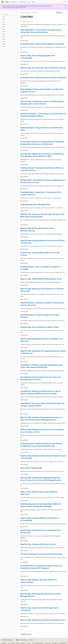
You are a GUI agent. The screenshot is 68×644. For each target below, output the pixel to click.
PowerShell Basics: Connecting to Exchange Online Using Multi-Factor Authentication (41, 31)
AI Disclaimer (4, 643)
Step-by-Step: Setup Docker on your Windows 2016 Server (39, 493)
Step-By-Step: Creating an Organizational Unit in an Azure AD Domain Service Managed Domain (41, 418)
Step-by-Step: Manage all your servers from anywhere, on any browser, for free (42, 431)
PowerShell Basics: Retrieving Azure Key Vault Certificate (43, 77)
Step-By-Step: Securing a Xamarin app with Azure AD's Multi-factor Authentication (42, 215)
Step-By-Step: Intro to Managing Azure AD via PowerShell (38, 57)
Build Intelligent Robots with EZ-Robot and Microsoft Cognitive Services (42, 90)
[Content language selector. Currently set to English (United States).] (7, 640)
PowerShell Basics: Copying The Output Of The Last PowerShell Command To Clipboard (41, 567)
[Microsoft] (2, 2)
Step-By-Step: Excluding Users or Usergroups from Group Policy (41, 531)
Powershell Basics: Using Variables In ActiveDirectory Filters (42, 129)
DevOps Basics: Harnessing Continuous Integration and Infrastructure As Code (43, 181)
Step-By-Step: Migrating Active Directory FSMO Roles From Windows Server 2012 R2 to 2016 (42, 155)
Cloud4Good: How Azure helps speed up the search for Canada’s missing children (42, 404)
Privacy (28, 643)
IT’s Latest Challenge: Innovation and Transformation (42, 554)
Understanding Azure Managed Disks (35, 204)
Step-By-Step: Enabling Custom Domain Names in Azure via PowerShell (43, 457)
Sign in (65, 2)
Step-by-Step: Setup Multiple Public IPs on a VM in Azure (40, 254)
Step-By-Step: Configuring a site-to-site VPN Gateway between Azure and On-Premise (42, 102)
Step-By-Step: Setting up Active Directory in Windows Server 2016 (42, 290)
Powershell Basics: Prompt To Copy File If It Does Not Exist (40, 316)
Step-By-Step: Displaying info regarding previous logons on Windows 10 (43, 352)
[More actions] (65, 12)
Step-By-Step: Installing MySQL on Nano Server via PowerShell (40, 519)
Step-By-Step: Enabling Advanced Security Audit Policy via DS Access (42, 242)
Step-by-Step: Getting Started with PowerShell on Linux (43, 620)
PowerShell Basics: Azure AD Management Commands (42, 44)
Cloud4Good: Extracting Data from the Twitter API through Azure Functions (41, 378)
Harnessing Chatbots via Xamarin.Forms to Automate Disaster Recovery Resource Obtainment (42, 143)
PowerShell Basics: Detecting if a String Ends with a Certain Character (41, 193)
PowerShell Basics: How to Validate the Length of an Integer (40, 268)
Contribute (23, 643)
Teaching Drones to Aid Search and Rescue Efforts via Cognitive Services (42, 169)
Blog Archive (28, 12)
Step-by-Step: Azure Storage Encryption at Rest (39, 327)
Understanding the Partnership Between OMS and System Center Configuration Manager (41, 505)
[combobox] (9, 14)
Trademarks (55, 643)
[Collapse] (16, 11)
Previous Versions (12, 643)
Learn (22, 12)
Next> (22, 629)
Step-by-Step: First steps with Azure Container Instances (43, 68)
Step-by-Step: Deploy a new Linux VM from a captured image (38, 581)
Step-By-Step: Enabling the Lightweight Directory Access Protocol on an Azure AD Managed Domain (41, 479)
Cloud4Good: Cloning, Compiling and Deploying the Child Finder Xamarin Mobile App (41, 366)
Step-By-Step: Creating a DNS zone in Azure (38, 544)
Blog (18, 643)
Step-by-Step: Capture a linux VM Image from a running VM (39, 609)
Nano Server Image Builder (31, 468)
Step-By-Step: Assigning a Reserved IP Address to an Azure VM (42, 340)
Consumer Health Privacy (38, 643)
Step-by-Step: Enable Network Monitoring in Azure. (41, 279)
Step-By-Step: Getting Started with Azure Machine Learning (37, 229)
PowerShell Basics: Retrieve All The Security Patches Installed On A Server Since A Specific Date (41, 445)
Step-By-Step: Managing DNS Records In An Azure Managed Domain (41, 595)
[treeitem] (9, 17)
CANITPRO (34, 12)
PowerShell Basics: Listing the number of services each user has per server (42, 304)
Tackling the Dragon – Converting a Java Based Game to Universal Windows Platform (43, 115)
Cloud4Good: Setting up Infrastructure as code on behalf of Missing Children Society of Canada (41, 392)
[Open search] (62, 2)
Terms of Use (48, 643)
